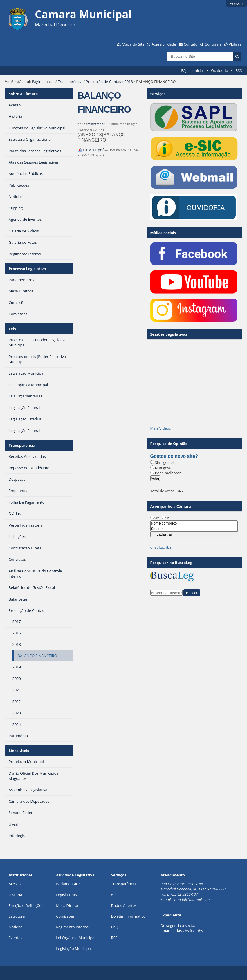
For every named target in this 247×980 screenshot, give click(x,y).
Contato (191, 44)
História (16, 895)
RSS (239, 70)
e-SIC (116, 895)
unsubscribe (161, 547)
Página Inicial (192, 70)
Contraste (213, 44)
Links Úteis (19, 751)
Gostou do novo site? (174, 456)
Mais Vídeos (161, 428)
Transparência (70, 82)
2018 (129, 82)
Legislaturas (66, 895)
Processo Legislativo (27, 269)
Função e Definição (25, 905)
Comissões (65, 916)
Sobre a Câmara (23, 94)
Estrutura (17, 916)
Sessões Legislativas (169, 334)
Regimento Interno (72, 927)
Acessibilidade (164, 44)
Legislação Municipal (74, 948)
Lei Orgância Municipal (76, 938)
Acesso (15, 884)
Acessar (237, 3)
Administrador (94, 124)
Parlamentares (69, 884)
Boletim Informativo (128, 916)
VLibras (235, 44)
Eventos (16, 938)
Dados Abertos (124, 905)
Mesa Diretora (68, 905)
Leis (12, 329)
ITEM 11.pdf (91, 150)
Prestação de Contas (103, 82)
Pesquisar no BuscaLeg (171, 563)
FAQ (115, 927)
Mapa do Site (133, 44)
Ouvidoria (220, 70)
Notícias (16, 927)
